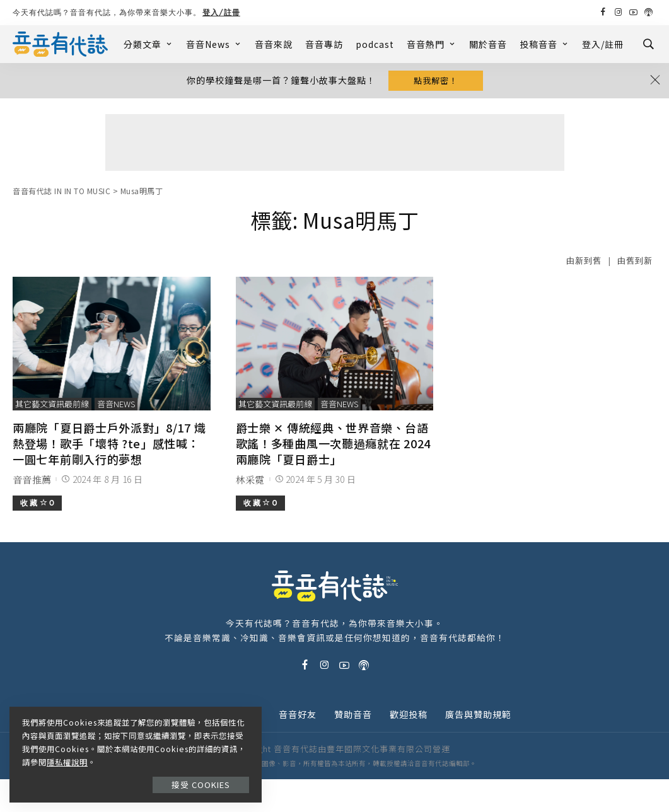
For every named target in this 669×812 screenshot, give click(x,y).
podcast (375, 44)
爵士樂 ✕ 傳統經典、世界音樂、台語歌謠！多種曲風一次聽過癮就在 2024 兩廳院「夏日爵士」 (333, 443)
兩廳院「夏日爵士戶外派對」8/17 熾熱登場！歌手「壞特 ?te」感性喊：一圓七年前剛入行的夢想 (109, 443)
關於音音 (488, 44)
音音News (214, 44)
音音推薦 (32, 479)
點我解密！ (436, 80)
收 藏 (37, 503)
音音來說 (274, 44)
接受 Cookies (201, 785)
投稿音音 (544, 44)
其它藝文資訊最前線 (52, 404)
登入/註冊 (221, 12)
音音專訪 (324, 44)
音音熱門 (432, 44)
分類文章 (148, 44)
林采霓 (250, 479)
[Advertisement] (335, 142)
